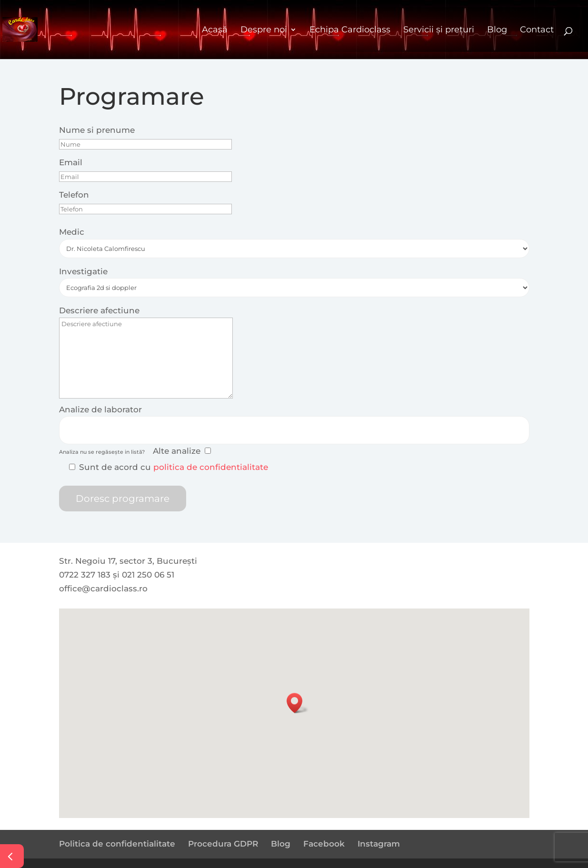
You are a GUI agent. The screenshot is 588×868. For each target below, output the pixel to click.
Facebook (324, 844)
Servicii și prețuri (439, 30)
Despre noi (264, 30)
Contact (537, 30)
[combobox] (294, 430)
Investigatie (83, 271)
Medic (72, 232)
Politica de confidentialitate (117, 844)
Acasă (215, 30)
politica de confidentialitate (211, 467)
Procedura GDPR (223, 844)
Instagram (379, 844)
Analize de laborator (100, 409)
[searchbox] (67, 429)
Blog (497, 30)
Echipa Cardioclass (350, 30)
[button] (298, 703)
